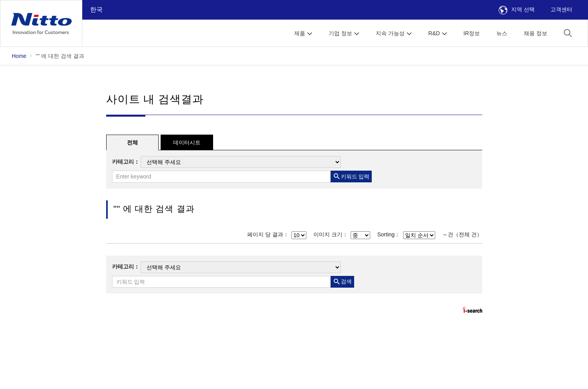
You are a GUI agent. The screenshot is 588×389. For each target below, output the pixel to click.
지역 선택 (517, 9)
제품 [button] (300, 33)
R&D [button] (434, 33)
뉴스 (502, 33)
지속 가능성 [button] (390, 33)
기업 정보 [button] (340, 33)
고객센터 (561, 9)
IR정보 (472, 33)
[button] (568, 33)
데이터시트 (187, 142)
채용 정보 (536, 33)
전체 (132, 142)
